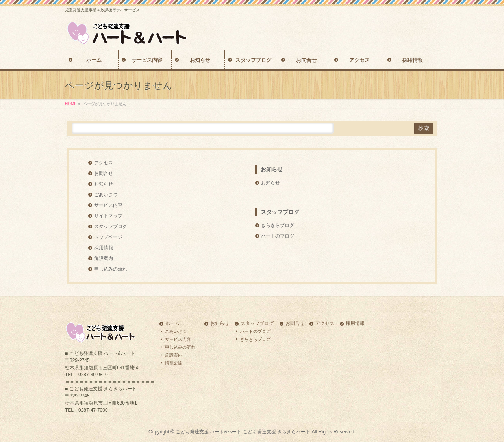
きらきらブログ (278, 225)
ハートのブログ (278, 236)
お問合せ (104, 173)
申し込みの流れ (111, 269)
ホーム (172, 324)
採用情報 (104, 248)
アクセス (104, 163)
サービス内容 (108, 205)
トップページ (108, 237)
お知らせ (104, 184)
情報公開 (174, 363)
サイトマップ (108, 216)
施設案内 (104, 258)
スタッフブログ (111, 227)
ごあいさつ (106, 195)
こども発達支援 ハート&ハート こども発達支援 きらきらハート (243, 432)
